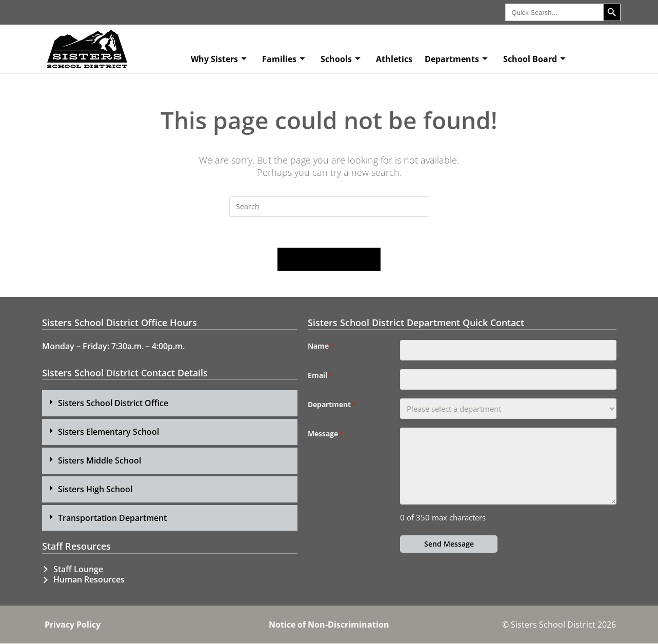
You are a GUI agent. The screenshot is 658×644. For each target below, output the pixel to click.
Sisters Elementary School (108, 432)
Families (284, 59)
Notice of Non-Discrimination (329, 625)
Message (325, 434)
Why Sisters (219, 59)
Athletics (394, 59)
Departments (456, 59)
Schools (341, 59)
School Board (534, 59)
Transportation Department (112, 518)
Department (332, 405)
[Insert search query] (329, 207)
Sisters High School (95, 489)
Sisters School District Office (113, 404)
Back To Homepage (329, 259)
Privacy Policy (73, 625)
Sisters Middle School (99, 460)
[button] (170, 404)
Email (320, 376)
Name (321, 347)
